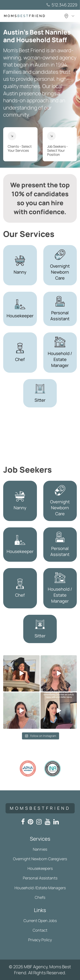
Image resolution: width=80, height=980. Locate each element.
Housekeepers (40, 868)
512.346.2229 (64, 5)
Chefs (40, 897)
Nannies (40, 849)
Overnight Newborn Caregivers (40, 859)
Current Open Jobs (40, 921)
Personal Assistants (40, 878)
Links (40, 910)
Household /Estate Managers (40, 888)
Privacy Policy (40, 940)
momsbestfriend (40, 808)
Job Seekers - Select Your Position (57, 144)
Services (40, 839)
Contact (40, 930)
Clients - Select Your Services (20, 142)
